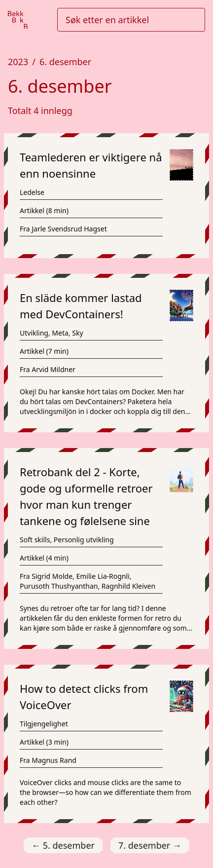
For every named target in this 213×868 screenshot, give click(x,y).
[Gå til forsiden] (18, 20)
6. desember (65, 62)
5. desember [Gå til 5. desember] (63, 846)
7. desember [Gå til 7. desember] (150, 846)
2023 (18, 62)
